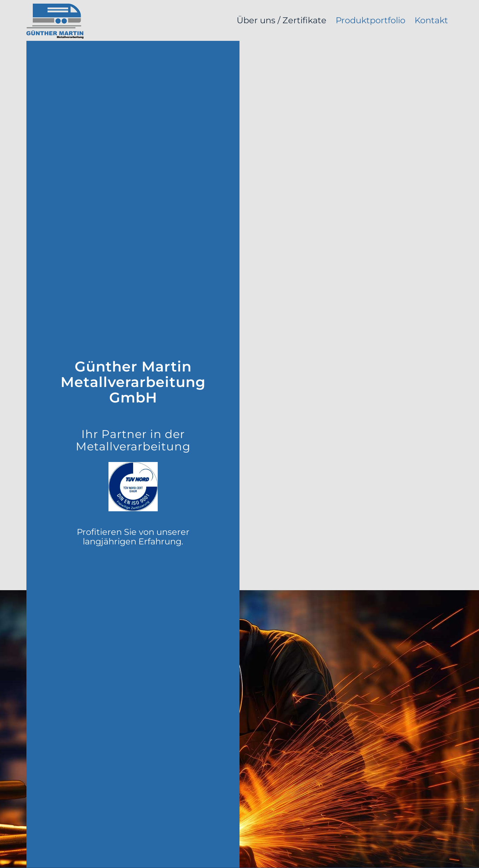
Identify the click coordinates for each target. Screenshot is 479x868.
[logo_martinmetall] (55, 20)
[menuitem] (282, 20)
